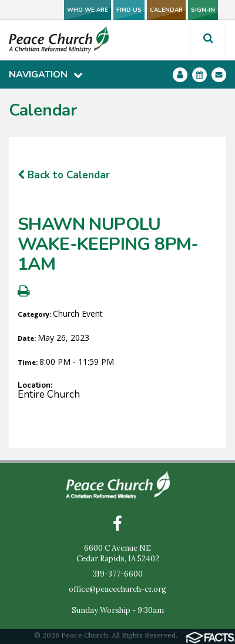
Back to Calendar (64, 175)
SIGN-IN (203, 10)
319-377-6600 (118, 574)
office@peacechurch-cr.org (117, 589)
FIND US (129, 10)
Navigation (46, 74)
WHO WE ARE (88, 10)
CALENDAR (166, 10)
